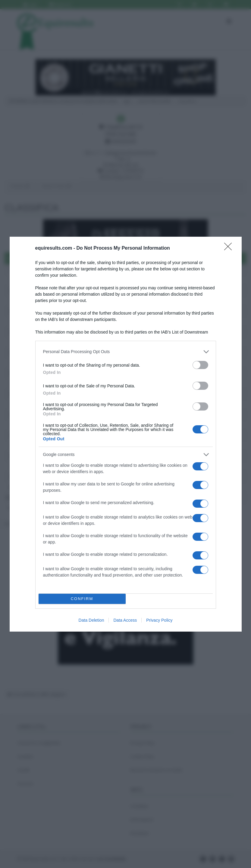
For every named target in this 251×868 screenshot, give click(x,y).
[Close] (230, 248)
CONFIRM (82, 599)
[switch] (200, 365)
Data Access (125, 620)
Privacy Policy (159, 620)
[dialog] (126, 434)
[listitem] (126, 352)
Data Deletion (91, 620)
